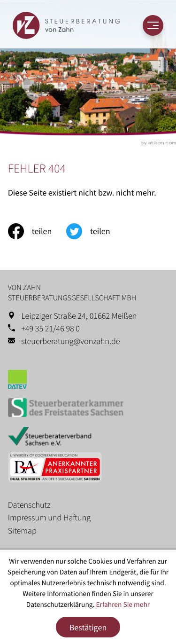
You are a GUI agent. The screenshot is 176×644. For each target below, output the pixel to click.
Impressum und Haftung (49, 517)
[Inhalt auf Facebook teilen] (37, 231)
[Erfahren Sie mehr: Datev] (88, 381)
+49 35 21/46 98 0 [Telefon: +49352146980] (50, 328)
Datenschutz (29, 505)
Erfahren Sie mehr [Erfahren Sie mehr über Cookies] (123, 605)
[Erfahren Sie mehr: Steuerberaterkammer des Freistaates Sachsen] (88, 410)
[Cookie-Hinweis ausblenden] (88, 627)
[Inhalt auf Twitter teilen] (95, 231)
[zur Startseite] (66, 25)
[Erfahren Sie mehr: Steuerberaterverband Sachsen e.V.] (88, 438)
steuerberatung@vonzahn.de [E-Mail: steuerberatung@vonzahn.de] (70, 341)
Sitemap (22, 530)
